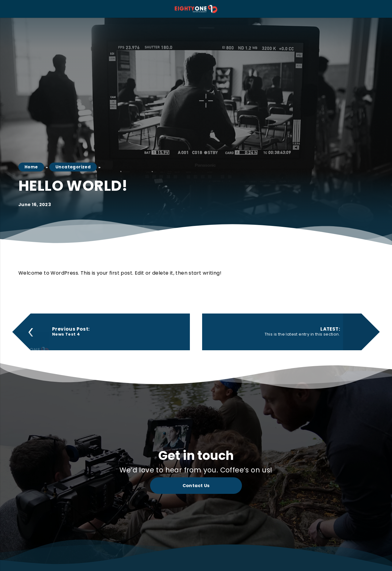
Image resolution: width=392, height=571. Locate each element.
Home (31, 167)
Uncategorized (72, 167)
